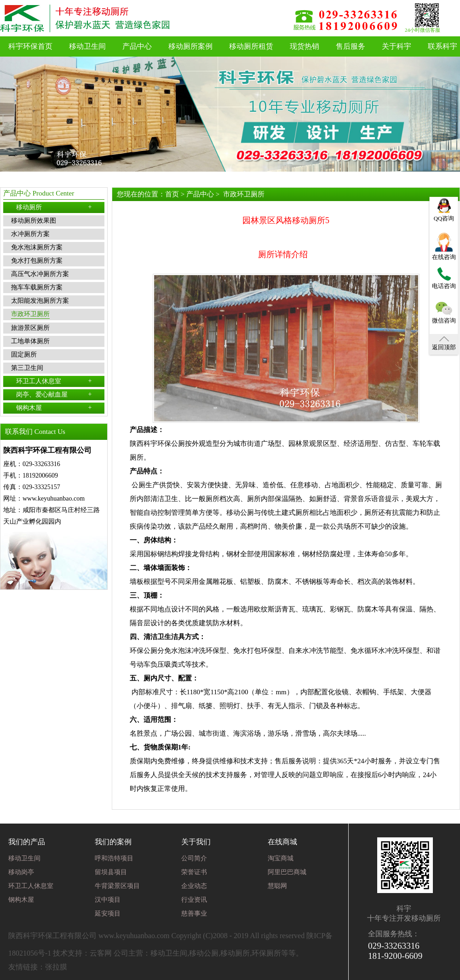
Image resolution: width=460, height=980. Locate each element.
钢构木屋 (54, 408)
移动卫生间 (87, 46)
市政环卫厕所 (244, 194)
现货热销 (305, 46)
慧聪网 (277, 886)
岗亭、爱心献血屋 (54, 394)
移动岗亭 (21, 872)
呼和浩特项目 (114, 858)
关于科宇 (397, 46)
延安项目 (108, 914)
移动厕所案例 (190, 46)
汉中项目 (108, 900)
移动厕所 (54, 207)
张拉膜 (56, 967)
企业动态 (194, 886)
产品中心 (137, 46)
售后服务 (351, 46)
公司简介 (194, 858)
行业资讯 (194, 900)
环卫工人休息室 (54, 381)
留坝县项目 (111, 872)
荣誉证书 (194, 872)
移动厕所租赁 (251, 46)
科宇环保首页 (30, 46)
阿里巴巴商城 (287, 872)
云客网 (101, 953)
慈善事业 (194, 914)
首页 (172, 194)
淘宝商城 (281, 858)
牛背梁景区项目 (117, 886)
